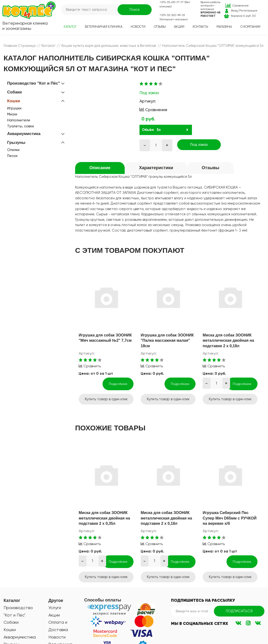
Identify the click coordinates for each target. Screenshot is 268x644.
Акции (179, 27)
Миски (12, 114)
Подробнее (118, 384)
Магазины (224, 27)
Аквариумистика (24, 134)
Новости (138, 27)
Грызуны (16, 143)
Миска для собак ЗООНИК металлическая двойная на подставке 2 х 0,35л (104, 518)
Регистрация (248, 11)
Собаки (15, 92)
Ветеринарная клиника (104, 27)
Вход (234, 11)
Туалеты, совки (21, 126)
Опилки (13, 150)
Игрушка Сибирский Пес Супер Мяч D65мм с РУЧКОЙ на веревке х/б (230, 518)
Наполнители (19, 120)
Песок (12, 156)
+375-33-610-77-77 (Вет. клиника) (175, 4)
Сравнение (241, 5)
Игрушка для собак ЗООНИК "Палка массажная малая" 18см (167, 341)
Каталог (70, 27)
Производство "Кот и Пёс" (34, 83)
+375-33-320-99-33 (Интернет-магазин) (174, 17)
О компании (250, 27)
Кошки (14, 101)
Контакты (200, 27)
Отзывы (160, 27)
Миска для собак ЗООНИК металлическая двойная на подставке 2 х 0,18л (228, 341)
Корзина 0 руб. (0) (243, 16)
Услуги (55, 608)
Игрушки (14, 108)
